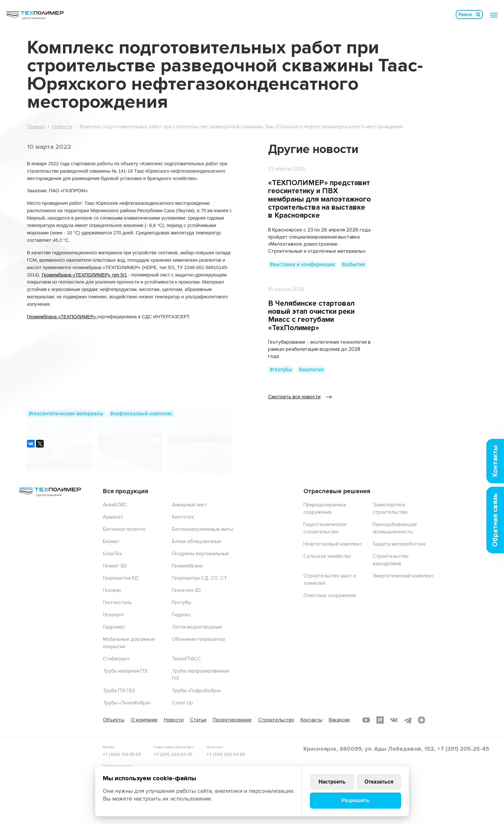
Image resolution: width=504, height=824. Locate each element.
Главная (36, 127)
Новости (62, 127)
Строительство (276, 720)
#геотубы (281, 370)
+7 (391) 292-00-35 (173, 754)
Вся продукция (126, 491)
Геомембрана (187, 566)
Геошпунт (114, 615)
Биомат (111, 541)
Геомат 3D (115, 566)
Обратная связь (495, 520)
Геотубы (182, 602)
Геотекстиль (117, 602)
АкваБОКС (115, 505)
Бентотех (183, 517)
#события (353, 264)
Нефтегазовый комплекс (333, 544)
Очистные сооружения (330, 595)
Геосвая (112, 590)
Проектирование (232, 720)
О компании (144, 720)
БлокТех (112, 554)
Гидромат (114, 627)
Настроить (332, 782)
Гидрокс (181, 615)
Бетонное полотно (124, 529)
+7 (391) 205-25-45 (463, 749)
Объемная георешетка (198, 639)
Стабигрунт (116, 659)
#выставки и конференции (302, 264)
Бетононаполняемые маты (203, 529)
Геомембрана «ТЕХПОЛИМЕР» (62, 317)
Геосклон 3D (186, 590)
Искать (478, 14)
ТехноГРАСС (186, 659)
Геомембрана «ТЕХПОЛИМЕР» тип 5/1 (84, 275)
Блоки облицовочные (197, 541)
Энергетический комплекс (403, 576)
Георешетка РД (121, 578)
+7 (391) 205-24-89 (226, 754)
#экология (311, 370)
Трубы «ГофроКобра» (197, 691)
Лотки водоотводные (197, 627)
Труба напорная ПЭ (125, 671)
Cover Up (182, 703)
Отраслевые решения (337, 491)
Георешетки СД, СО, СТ (199, 578)
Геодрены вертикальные (201, 554)
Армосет (113, 517)
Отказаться (379, 782)
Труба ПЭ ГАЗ (119, 691)
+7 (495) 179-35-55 (122, 754)
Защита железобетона (399, 544)
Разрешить (355, 800)
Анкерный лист (189, 505)
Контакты (311, 720)
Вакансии (339, 720)
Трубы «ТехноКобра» (127, 703)
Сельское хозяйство (327, 556)
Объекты (114, 720)
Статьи (198, 720)
